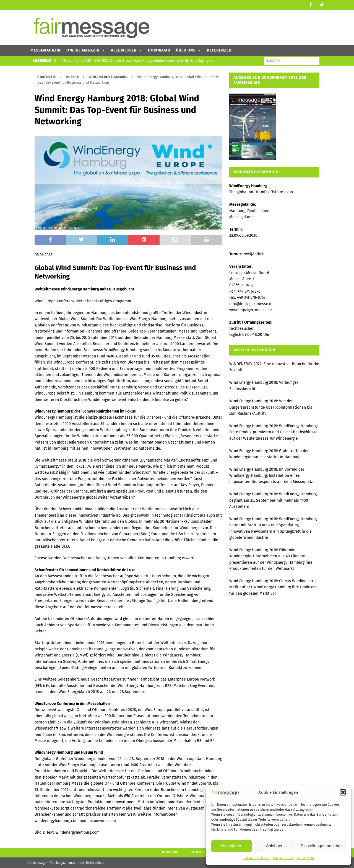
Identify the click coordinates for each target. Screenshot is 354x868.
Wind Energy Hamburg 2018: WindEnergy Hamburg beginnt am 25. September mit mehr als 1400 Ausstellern (273, 500)
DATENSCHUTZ (283, 858)
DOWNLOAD (159, 50)
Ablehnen (274, 846)
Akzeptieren (231, 846)
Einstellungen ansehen (322, 846)
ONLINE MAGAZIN (86, 50)
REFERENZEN (219, 50)
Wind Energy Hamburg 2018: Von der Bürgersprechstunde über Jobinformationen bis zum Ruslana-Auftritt (271, 407)
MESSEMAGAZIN (46, 50)
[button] (343, 792)
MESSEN (72, 76)
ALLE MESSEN (127, 50)
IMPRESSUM (306, 858)
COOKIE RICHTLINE (257, 858)
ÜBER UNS (189, 50)
